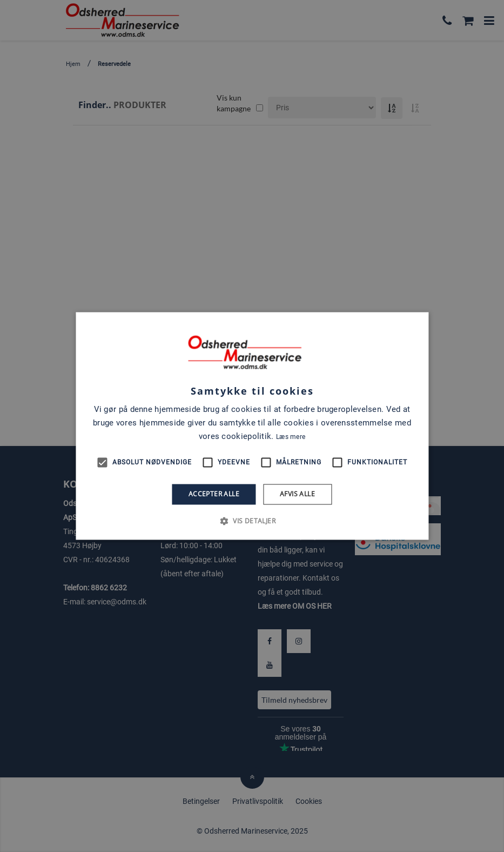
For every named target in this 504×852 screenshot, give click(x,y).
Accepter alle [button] (214, 494)
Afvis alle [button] (297, 494)
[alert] (252, 426)
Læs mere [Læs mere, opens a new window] (291, 437)
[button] (252, 521)
